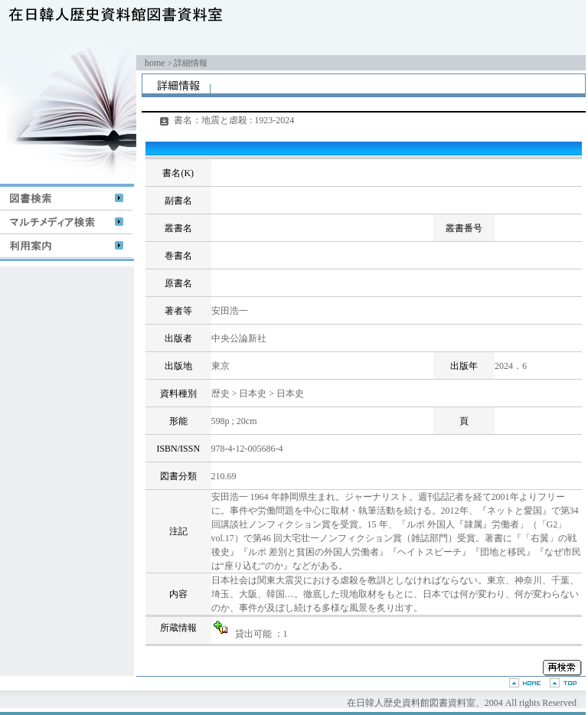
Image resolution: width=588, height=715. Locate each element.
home (155, 63)
